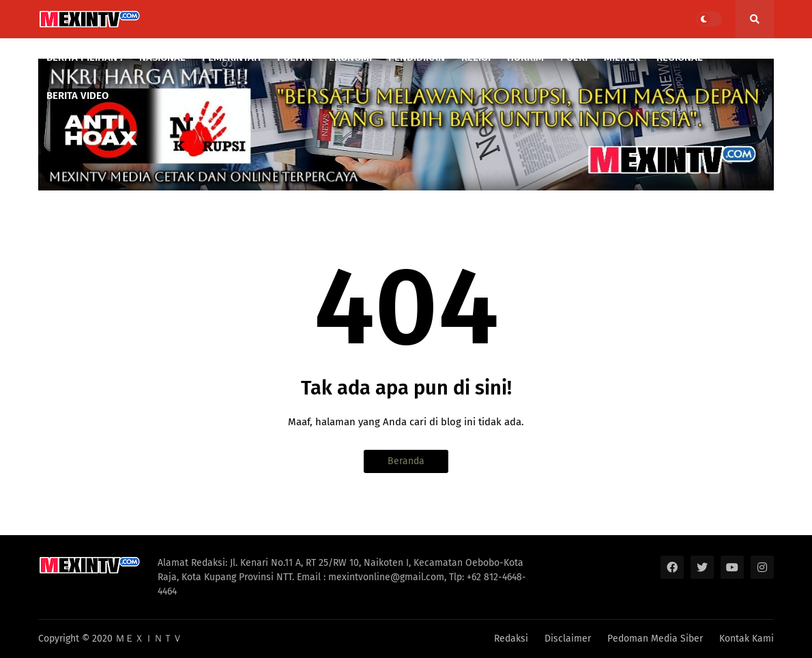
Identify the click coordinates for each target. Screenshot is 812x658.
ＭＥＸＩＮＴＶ (149, 639)
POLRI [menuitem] (574, 57)
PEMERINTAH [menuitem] (231, 57)
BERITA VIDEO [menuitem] (77, 96)
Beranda (406, 461)
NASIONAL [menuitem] (162, 57)
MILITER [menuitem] (622, 57)
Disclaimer (568, 639)
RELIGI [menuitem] (476, 57)
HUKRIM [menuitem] (525, 57)
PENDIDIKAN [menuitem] (417, 57)
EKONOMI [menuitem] (350, 57)
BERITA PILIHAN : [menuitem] (85, 57)
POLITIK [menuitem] (295, 57)
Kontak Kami (746, 639)
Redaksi (511, 639)
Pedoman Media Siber (655, 639)
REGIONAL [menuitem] (680, 57)
